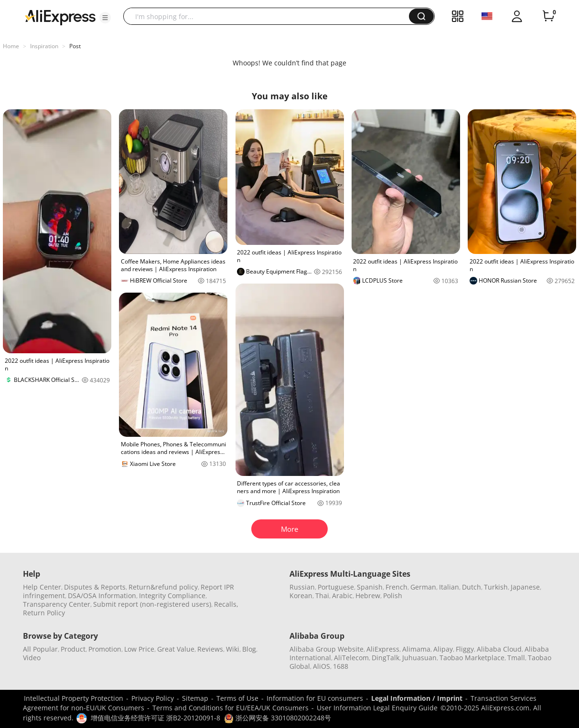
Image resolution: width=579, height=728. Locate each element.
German (423, 587)
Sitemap (195, 698)
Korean (301, 596)
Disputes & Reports (95, 587)
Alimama (416, 649)
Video (32, 658)
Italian (449, 587)
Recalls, (226, 604)
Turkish (496, 587)
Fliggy (465, 649)
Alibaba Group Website (327, 649)
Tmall (516, 658)
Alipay (443, 649)
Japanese (525, 587)
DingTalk (386, 658)
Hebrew (368, 596)
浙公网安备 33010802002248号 (278, 718)
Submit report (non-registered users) (152, 604)
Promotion (105, 649)
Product (73, 649)
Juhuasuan (419, 658)
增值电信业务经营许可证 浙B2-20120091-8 (155, 718)
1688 (341, 666)
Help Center (42, 587)
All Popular (40, 649)
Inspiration (44, 46)
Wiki (233, 649)
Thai (322, 596)
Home (11, 46)
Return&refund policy (163, 587)
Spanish (370, 587)
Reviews (210, 649)
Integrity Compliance (172, 596)
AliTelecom (351, 658)
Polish (393, 596)
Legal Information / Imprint (417, 698)
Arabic (342, 596)
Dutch (472, 587)
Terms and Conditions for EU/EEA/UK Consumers (231, 708)
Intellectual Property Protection (74, 698)
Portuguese (336, 587)
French (397, 587)
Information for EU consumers (315, 698)
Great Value (176, 649)
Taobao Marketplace (472, 658)
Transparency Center (57, 604)
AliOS (322, 666)
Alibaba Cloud (499, 649)
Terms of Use (237, 698)
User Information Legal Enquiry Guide (377, 708)
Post (75, 46)
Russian (302, 587)
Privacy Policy (153, 698)
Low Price (139, 649)
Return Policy (44, 613)
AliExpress (383, 649)
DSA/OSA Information (102, 596)
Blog (249, 649)
